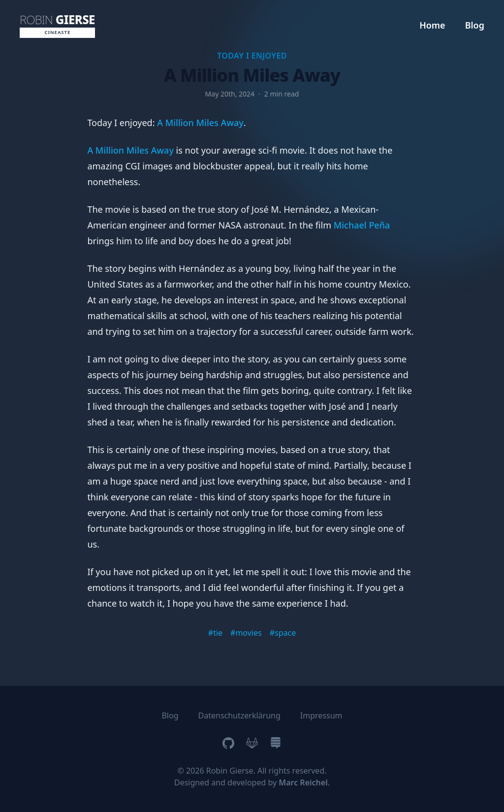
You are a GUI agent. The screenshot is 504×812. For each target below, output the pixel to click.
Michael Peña (362, 225)
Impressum (321, 715)
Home (432, 25)
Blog (475, 25)
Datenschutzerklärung (239, 715)
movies (248, 633)
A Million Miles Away (200, 123)
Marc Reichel (303, 782)
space (285, 633)
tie (218, 633)
